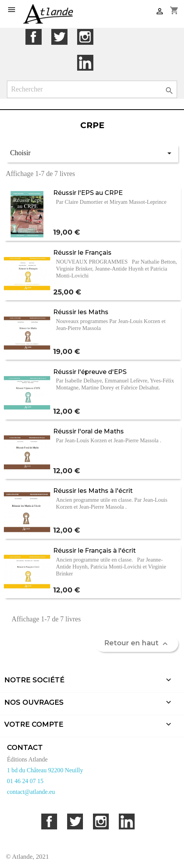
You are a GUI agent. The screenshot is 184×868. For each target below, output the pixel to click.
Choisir (92, 153)
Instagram (85, 37)
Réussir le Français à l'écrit (95, 550)
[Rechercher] (92, 89)
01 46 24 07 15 (25, 781)
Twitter (59, 37)
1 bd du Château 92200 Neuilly (45, 770)
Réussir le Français (82, 252)
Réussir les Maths (81, 312)
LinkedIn (85, 63)
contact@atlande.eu (31, 792)
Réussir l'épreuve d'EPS (90, 372)
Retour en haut (137, 643)
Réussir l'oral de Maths (89, 431)
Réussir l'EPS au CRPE (88, 193)
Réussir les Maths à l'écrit (93, 491)
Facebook (33, 37)
